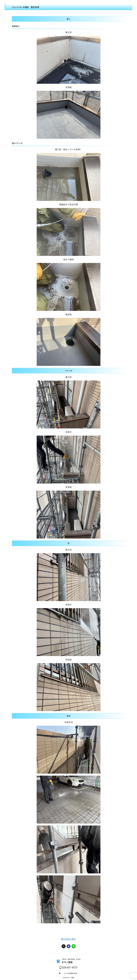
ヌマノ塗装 (67, 962)
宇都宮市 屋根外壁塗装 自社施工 (71, 959)
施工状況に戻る (68, 939)
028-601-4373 (68, 968)
